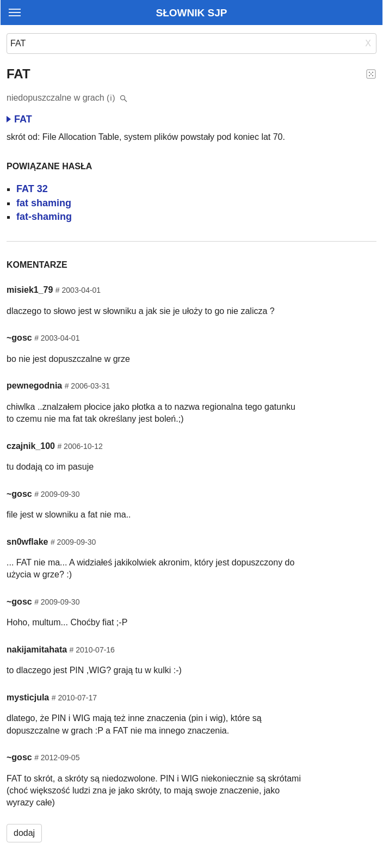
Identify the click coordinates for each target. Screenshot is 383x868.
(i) (111, 98)
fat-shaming (44, 217)
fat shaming (44, 203)
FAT (19, 119)
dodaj (24, 833)
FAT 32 (32, 189)
